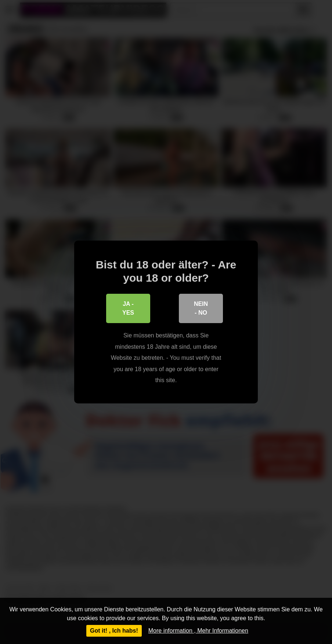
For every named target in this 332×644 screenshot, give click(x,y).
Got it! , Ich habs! (114, 631)
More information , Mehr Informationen (198, 631)
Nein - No (201, 308)
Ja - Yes (128, 308)
